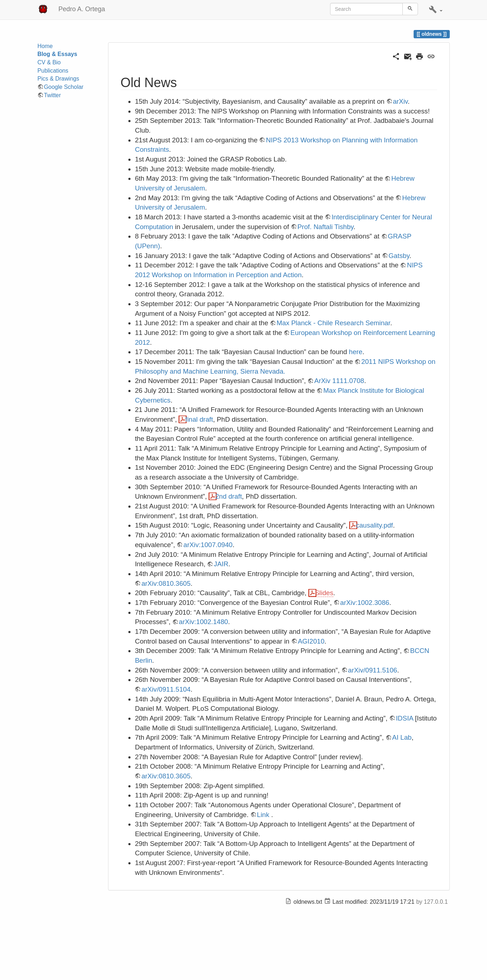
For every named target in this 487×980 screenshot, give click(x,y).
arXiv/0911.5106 (373, 670)
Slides (324, 593)
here (356, 352)
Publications (53, 71)
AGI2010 (311, 641)
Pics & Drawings (58, 79)
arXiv (400, 101)
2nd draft (228, 496)
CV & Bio (49, 62)
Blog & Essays (57, 54)
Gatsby (399, 256)
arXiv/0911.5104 (166, 689)
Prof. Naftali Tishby (326, 227)
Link (263, 815)
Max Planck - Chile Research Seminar (333, 323)
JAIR (221, 564)
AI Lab (402, 737)
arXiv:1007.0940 (208, 545)
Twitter (53, 95)
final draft (199, 419)
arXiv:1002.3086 (365, 603)
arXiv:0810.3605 (166, 583)
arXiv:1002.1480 (204, 622)
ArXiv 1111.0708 (339, 381)
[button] (436, 10)
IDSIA (405, 718)
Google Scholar (64, 87)
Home (45, 46)
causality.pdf (374, 525)
